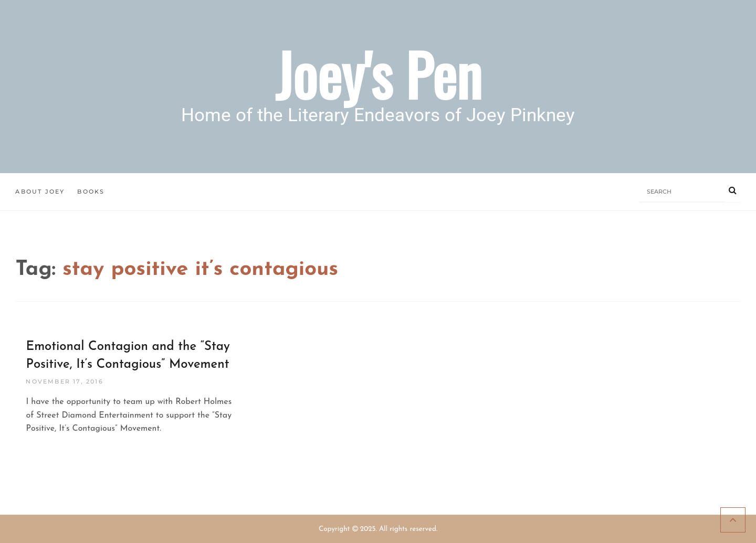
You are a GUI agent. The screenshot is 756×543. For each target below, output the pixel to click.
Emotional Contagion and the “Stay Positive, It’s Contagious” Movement (128, 356)
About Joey (40, 191)
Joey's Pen (378, 74)
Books (91, 191)
